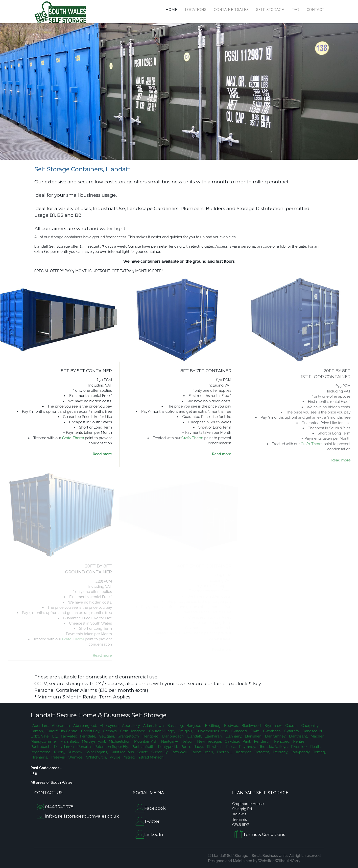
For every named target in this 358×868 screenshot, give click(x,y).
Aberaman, (61, 726)
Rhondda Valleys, (273, 747)
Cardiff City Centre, (62, 731)
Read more (102, 454)
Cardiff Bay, (90, 731)
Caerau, (291, 726)
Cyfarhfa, (291, 731)
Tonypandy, (300, 752)
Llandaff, (194, 736)
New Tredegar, (209, 741)
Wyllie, (115, 757)
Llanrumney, (275, 736)
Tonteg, (319, 752)
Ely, (55, 736)
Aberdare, (40, 726)
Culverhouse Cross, (212, 731)
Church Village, (162, 731)
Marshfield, (69, 741)
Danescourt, (312, 731)
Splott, (143, 752)
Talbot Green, (202, 752)
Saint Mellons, (122, 752)
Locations (196, 10)
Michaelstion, (120, 741)
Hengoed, (150, 736)
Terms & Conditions (264, 835)
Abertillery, (131, 726)
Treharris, (40, 757)
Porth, (185, 747)
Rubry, (59, 752)
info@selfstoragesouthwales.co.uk (82, 816)
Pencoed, (282, 741)
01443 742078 (59, 807)
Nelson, (187, 741)
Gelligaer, (106, 736)
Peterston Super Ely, (111, 747)
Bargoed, (194, 726)
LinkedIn (154, 834)
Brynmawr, (273, 726)
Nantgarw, (169, 741)
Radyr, (198, 747)
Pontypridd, (167, 747)
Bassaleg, (175, 726)
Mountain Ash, (146, 741)
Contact (315, 10)
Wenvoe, (75, 757)
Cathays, (110, 731)
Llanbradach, (173, 736)
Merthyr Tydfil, (93, 741)
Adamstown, (154, 726)
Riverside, (299, 747)
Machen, (318, 736)
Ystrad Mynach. (150, 757)
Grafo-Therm (73, 438)
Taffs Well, (179, 752)
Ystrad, (129, 757)
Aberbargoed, (85, 726)
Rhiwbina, (215, 747)
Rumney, (75, 752)
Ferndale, (88, 736)
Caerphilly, (310, 726)
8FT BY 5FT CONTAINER (86, 371)
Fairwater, (68, 736)
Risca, (231, 747)
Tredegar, (243, 752)
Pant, (246, 741)
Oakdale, (232, 741)
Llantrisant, (298, 736)
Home (171, 10)
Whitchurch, (96, 757)
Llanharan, (213, 736)
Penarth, (84, 747)
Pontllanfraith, (143, 747)
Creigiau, (185, 731)
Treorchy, (280, 752)
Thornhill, (224, 752)
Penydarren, (64, 747)
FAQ (295, 10)
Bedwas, (231, 726)
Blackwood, (251, 726)
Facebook (155, 808)
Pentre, (299, 741)
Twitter (152, 821)
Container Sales (231, 10)
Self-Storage (270, 10)
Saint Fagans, (96, 752)
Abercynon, (109, 726)
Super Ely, (159, 752)
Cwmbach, (272, 731)
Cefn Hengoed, (133, 731)
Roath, (315, 747)
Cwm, (255, 731)
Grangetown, (128, 736)
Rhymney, (247, 747)
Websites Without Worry (279, 861)
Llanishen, (253, 736)
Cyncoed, (239, 731)
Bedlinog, (213, 726)
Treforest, (262, 752)
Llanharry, (233, 736)
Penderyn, (262, 741)
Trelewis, (58, 757)
